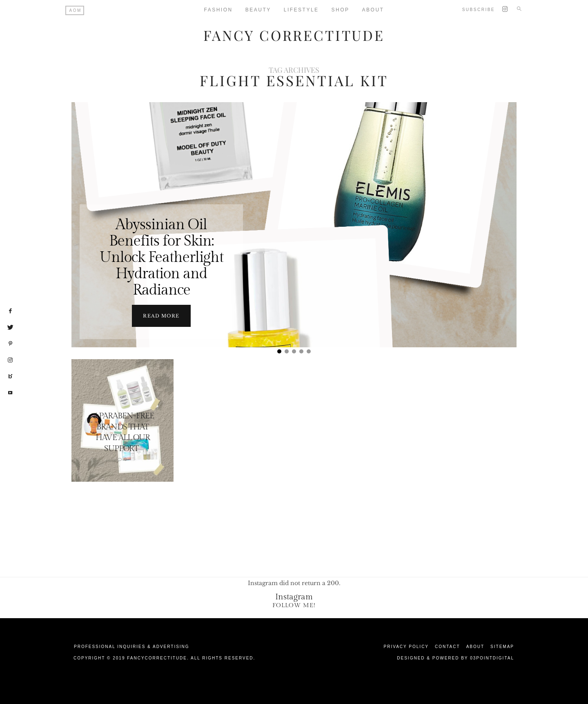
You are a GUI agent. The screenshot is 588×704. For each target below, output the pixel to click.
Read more (161, 315)
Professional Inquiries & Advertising (132, 646)
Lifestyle (301, 10)
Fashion (218, 10)
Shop (341, 10)
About (373, 10)
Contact (448, 646)
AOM (76, 10)
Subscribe (479, 10)
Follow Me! (294, 605)
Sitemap (502, 646)
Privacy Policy (406, 646)
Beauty (258, 10)
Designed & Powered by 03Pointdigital (455, 658)
